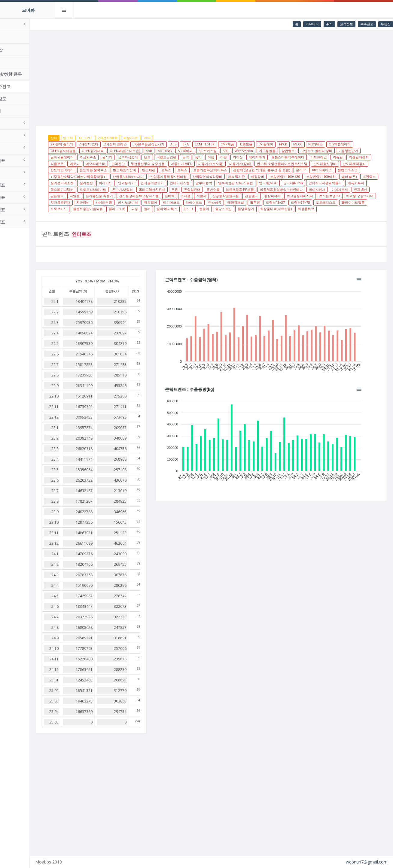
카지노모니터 (153, 209)
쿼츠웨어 (175, 209)
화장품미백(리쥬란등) (330, 215)
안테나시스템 (114, 189)
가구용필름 (292, 151)
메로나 (164, 164)
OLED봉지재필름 (88, 151)
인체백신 (324, 196)
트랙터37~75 (325, 209)
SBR (174, 151)
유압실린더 (155, 196)
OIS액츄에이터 (364, 144)
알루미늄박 (138, 189)
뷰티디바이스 (164, 177)
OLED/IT (110, 138)
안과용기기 (340, 183)
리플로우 (146, 164)
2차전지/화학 (132, 138)
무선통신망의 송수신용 (237, 164)
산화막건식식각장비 (90, 183)
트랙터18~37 (300, 209)
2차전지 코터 (113, 144)
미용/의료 (155, 138)
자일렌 (360, 196)
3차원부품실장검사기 (173, 144)
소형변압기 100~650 (168, 183)
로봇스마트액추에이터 (338, 157)
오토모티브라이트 (347, 189)
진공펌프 (241, 202)
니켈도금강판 (217, 157)
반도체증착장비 (264, 170)
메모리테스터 (184, 164)
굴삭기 (158, 157)
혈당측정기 (300, 215)
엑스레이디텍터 (316, 189)
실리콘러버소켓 (276, 183)
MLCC (322, 144)
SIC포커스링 (232, 151)
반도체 (93, 138)
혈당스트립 (277, 215)
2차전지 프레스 (140, 144)
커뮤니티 (312, 24)
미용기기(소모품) (300, 164)
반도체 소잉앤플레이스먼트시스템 (100, 170)
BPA (210, 144)
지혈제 (191, 202)
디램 (261, 157)
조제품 (175, 202)
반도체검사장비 (143, 170)
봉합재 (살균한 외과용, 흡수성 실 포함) (104, 177)
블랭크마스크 (190, 177)
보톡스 (306, 170)
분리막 (143, 177)
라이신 (288, 157)
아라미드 (319, 183)
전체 (78, 138)
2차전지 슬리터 (86, 144)
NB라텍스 (340, 144)
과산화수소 (138, 157)
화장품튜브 (360, 215)
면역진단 (207, 164)
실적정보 (346, 24)
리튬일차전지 (123, 164)
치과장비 (108, 209)
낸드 (198, 157)
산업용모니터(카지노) (283, 177)
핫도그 (242, 215)
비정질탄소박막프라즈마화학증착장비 (234, 177)
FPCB (308, 144)
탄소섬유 (239, 209)
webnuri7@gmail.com (367, 862)
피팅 (188, 215)
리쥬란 (103, 164)
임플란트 (343, 196)
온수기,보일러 (85, 196)
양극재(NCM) (227, 189)
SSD (250, 151)
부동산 (386, 24)
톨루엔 (280, 209)
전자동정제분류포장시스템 (128, 202)
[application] (280, 335)
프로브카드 (113, 215)
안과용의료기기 (87, 189)
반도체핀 (288, 170)
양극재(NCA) (203, 189)
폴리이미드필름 (87, 215)
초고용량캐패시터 (289, 202)
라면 (274, 157)
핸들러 (258, 215)
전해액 (159, 202)
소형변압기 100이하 (203, 183)
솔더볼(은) (232, 183)
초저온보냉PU (319, 202)
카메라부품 (128, 209)
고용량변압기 (85, 157)
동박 (236, 157)
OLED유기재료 (117, 151)
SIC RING (190, 151)
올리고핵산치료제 (115, 196)
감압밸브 (313, 151)
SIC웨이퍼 (210, 151)
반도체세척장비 (172, 170)
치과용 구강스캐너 (349, 202)
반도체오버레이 (201, 170)
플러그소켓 (171, 215)
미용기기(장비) (329, 164)
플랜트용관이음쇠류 (142, 215)
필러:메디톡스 (221, 215)
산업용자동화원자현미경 (323, 177)
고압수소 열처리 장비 (341, 151)
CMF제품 (252, 144)
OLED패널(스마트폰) (149, 151)
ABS (198, 144)
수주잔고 (367, 24)
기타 (172, 138)
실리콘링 (300, 183)
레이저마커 (308, 157)
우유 (138, 196)
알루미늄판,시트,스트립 (170, 189)
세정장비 (140, 183)
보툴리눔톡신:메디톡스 (350, 170)
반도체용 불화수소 (233, 170)
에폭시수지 (290, 189)
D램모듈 (271, 144)
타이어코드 (196, 209)
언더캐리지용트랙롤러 (260, 189)
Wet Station (268, 151)
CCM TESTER (229, 144)
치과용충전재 (85, 209)
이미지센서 (280, 196)
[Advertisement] (224, 76)
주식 (329, 24)
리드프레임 (83, 164)
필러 (201, 215)
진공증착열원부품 (215, 202)
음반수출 (176, 196)
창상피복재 (262, 202)
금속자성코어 (178, 157)
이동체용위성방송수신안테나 (244, 196)
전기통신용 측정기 (89, 202)
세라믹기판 (119, 183)
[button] (375, 286)
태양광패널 (260, 209)
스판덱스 (252, 183)
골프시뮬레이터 (113, 157)
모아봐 (28, 10)
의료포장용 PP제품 (203, 196)
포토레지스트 (350, 209)
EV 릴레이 (290, 144)
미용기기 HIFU (270, 164)
